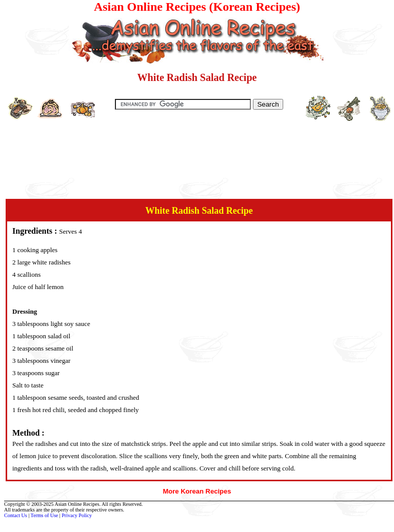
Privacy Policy (77, 515)
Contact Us (16, 515)
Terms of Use (45, 515)
